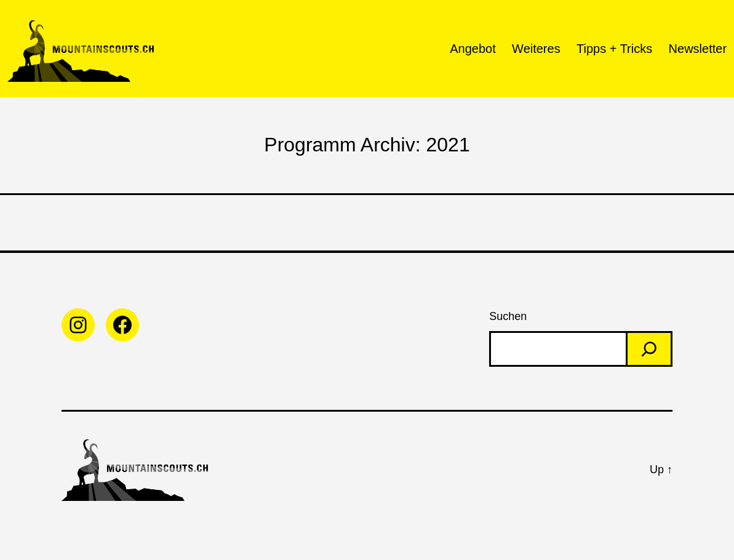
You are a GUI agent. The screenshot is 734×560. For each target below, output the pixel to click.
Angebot (473, 49)
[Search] (649, 349)
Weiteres (536, 49)
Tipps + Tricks (614, 49)
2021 (448, 145)
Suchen (508, 316)
